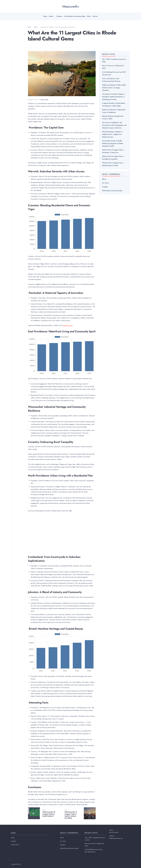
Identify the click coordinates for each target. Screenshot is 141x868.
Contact (95, 16)
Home (45, 16)
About (51, 16)
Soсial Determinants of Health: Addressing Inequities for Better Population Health (113, 143)
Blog (89, 16)
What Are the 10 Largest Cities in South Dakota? (51, 813)
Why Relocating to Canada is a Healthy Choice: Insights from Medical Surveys (112, 134)
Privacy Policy (15, 845)
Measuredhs (71, 6)
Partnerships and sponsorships (75, 16)
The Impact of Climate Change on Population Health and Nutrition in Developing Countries (113, 97)
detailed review (68, 325)
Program (59, 16)
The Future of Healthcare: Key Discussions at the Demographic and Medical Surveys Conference (114, 125)
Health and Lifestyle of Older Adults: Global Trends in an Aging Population (114, 88)
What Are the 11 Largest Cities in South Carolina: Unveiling (73, 814)
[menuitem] (52, 16)
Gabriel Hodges (44, 100)
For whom (105, 183)
